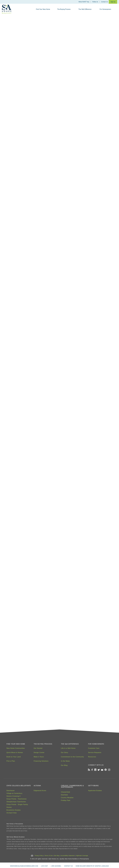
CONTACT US (68, 866)
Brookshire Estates (14, 810)
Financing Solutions (41, 761)
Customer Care (94, 748)
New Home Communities (16, 748)
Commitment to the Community (72, 757)
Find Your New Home (43, 9)
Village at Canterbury (14, 793)
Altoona (37, 786)
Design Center (39, 753)
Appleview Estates (95, 791)
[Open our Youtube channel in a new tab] (102, 770)
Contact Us (104, 2)
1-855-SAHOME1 (56, 866)
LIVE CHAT (44, 866)
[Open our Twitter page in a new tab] (99, 770)
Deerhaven (11, 791)
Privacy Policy (39, 856)
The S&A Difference (85, 9)
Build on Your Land (14, 757)
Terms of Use (49, 856)
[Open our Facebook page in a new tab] (92, 770)
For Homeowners (105, 9)
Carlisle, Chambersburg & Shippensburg (72, 786)
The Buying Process (64, 9)
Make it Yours (39, 757)
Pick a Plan (11, 761)
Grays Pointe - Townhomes (17, 799)
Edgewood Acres (40, 791)
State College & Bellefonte (19, 786)
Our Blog (64, 765)
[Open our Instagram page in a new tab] (109, 770)
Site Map (57, 856)
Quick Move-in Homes (15, 753)
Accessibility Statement (68, 856)
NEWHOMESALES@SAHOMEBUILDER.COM (24, 866)
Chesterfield (65, 792)
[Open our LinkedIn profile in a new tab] (95, 770)
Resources (92, 757)
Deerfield (64, 795)
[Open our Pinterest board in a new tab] (106, 770)
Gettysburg (93, 786)
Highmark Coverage (82, 856)
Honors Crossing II (14, 796)
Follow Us (95, 2)
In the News (65, 761)
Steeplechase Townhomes (16, 802)
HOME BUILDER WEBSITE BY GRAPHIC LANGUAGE (92, 866)
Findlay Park (66, 800)
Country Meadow (67, 798)
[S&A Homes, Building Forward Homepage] (7, 9)
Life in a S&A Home (68, 748)
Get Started (38, 748)
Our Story (64, 753)
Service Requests (95, 753)
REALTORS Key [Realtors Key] (84, 2)
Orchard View (12, 813)
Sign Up (113, 2)
